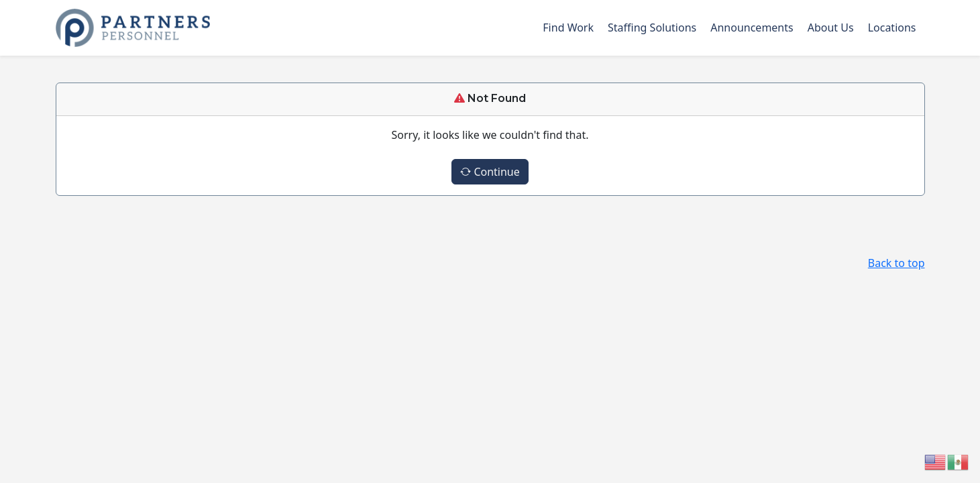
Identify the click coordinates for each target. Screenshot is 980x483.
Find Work (568, 28)
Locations (892, 28)
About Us (831, 28)
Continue (490, 172)
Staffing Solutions (652, 28)
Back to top (896, 263)
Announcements (752, 28)
